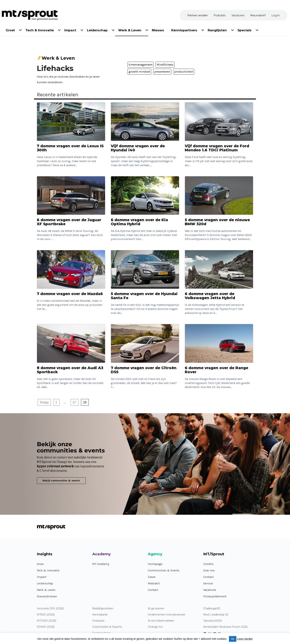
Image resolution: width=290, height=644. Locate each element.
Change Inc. (156, 627)
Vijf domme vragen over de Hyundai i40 (138, 148)
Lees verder (245, 639)
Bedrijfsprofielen (103, 609)
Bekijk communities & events (61, 481)
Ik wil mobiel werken (161, 621)
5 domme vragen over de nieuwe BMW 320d (217, 222)
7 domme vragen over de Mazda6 (70, 294)
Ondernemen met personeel (166, 615)
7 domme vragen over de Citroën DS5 (144, 370)
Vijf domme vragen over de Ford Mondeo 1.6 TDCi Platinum (217, 148)
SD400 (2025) (46, 627)
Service (208, 583)
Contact (153, 590)
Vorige (44, 402)
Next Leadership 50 (216, 615)
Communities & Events (164, 570)
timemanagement (141, 65)
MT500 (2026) (46, 615)
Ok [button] (233, 639)
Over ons (209, 570)
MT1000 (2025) (47, 621)
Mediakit (154, 583)
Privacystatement (215, 596)
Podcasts (98, 621)
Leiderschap (45, 583)
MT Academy (101, 564)
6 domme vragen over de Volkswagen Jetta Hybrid (210, 296)
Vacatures (210, 590)
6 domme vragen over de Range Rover (216, 370)
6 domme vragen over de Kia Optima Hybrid (139, 222)
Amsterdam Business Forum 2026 (225, 627)
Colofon (208, 564)
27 (75, 402)
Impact (42, 577)
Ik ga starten (156, 609)
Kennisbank (100, 615)
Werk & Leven (46, 590)
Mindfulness (165, 65)
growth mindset (139, 72)
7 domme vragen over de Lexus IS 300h (70, 148)
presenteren (162, 72)
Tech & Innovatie (48, 570)
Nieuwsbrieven (47, 596)
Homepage (155, 564)
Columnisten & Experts (107, 627)
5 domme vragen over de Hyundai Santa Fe (144, 296)
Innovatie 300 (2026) (50, 609)
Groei (40, 564)
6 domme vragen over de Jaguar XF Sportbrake (69, 222)
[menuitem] (11, 30)
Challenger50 (212, 609)
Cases (152, 577)
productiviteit (184, 72)
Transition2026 (213, 621)
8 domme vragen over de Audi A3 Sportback (70, 370)
